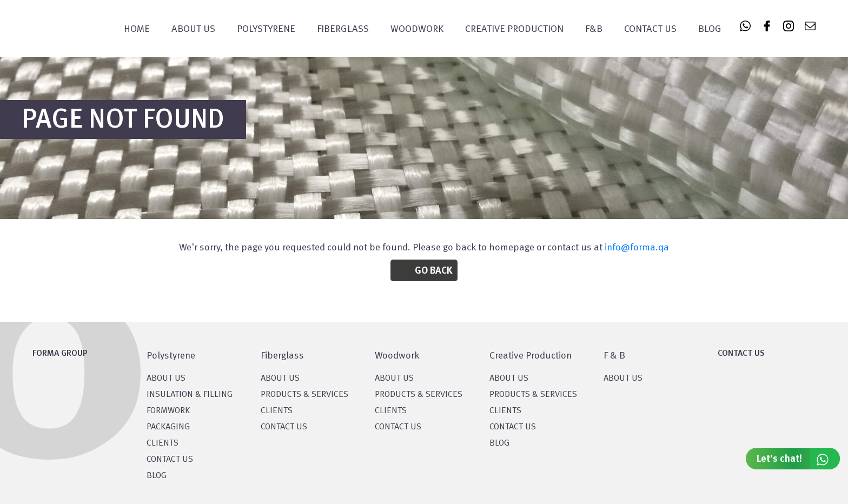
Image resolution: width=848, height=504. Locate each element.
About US (166, 379)
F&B (594, 29)
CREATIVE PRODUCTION (514, 29)
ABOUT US (623, 379)
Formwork (168, 411)
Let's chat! (798, 459)
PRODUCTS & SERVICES (304, 395)
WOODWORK (417, 29)
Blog (710, 29)
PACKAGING (168, 427)
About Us (193, 29)
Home (137, 29)
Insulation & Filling (190, 395)
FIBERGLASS (343, 29)
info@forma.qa (637, 248)
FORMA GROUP (60, 354)
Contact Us (650, 29)
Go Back (433, 271)
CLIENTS (163, 443)
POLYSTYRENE (266, 29)
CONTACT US (170, 460)
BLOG (157, 476)
